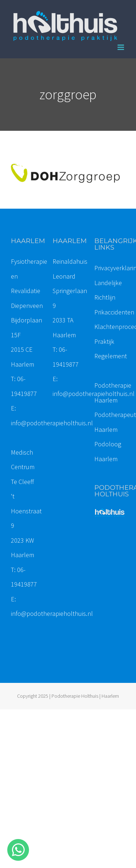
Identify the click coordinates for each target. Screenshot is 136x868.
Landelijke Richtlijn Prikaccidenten (114, 297)
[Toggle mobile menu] (121, 47)
